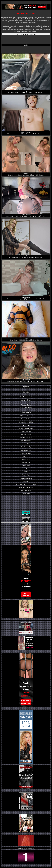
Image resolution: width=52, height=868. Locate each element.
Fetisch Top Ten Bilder (26, 422)
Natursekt (26, 456)
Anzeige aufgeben (26, 400)
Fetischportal (26, 463)
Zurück (26, 45)
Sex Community (26, 447)
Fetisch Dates (26, 425)
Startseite (26, 392)
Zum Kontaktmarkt (26, 397)
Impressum (26, 387)
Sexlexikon (26, 481)
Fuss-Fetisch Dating (26, 478)
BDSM (26, 472)
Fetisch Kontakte (26, 431)
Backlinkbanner (26, 491)
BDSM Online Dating (26, 407)
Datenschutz (26, 494)
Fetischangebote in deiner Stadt (26, 484)
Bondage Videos (26, 434)
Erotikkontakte (26, 453)
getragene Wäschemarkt (26, 428)
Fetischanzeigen (26, 413)
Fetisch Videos (26, 469)
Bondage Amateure (26, 438)
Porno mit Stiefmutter (26, 487)
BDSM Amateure (26, 441)
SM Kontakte (26, 459)
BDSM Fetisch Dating (26, 416)
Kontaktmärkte (26, 450)
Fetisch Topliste (26, 419)
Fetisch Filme (26, 466)
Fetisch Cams (26, 475)
